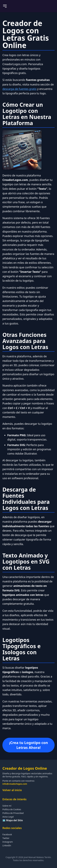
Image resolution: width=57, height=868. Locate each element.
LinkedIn (7, 845)
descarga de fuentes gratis (19, 89)
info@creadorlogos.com (15, 784)
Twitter (6, 838)
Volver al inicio (12, 790)
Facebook (7, 834)
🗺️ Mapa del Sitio (13, 820)
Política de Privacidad (13, 813)
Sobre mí (7, 806)
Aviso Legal (8, 817)
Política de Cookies (12, 809)
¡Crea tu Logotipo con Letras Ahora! (28, 745)
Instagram (8, 842)
